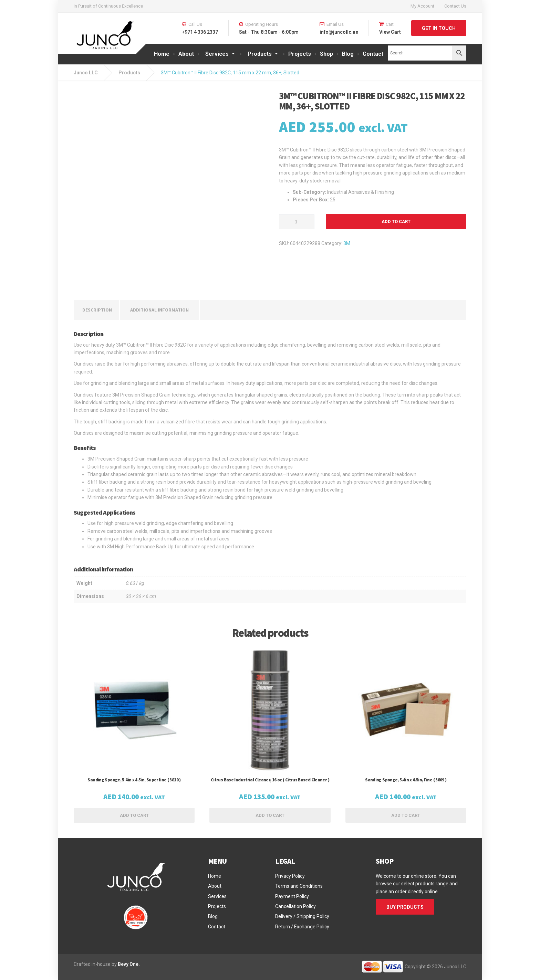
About (186, 54)
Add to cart (396, 222)
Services (217, 54)
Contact (373, 54)
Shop (326, 54)
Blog (348, 54)
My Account (422, 6)
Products (260, 54)
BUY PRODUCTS (405, 907)
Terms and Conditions (299, 886)
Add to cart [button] (134, 815)
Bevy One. (129, 964)
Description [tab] (97, 310)
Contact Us (455, 6)
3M (347, 243)
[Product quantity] (297, 222)
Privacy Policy (290, 876)
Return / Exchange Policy (302, 927)
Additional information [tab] (159, 310)
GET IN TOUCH (439, 28)
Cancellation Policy (295, 906)
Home (162, 54)
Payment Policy (292, 896)
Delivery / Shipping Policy (302, 916)
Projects (300, 54)
